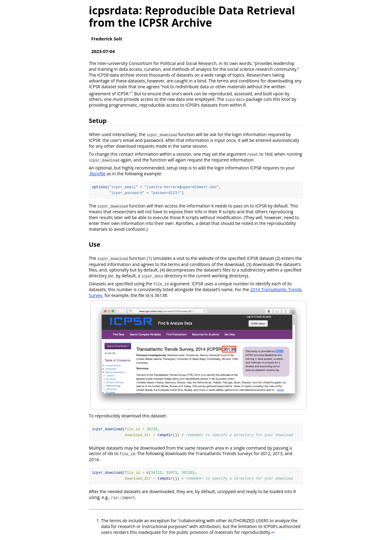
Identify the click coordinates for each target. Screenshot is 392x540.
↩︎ (273, 532)
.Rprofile (97, 174)
